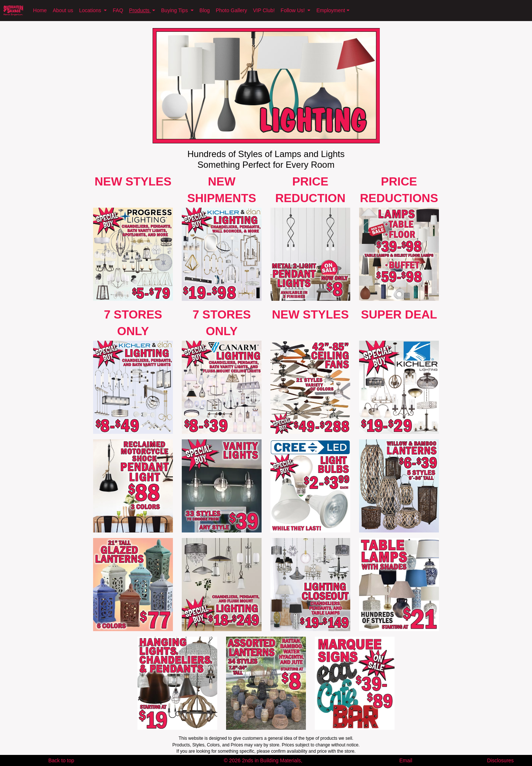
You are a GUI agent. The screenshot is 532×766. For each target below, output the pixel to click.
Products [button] (140, 10)
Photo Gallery (231, 10)
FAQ (118, 10)
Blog (205, 10)
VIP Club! (264, 10)
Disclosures (500, 760)
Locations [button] (91, 10)
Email (406, 760)
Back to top (61, 760)
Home (40, 10)
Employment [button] (331, 10)
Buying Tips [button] (175, 10)
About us (63, 10)
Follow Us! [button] (294, 10)
